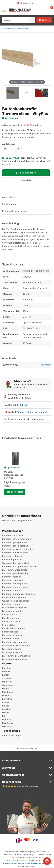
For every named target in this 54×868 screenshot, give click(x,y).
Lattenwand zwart (12, 649)
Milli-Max (7, 726)
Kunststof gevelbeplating (15, 546)
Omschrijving (9, 197)
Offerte (44, 20)
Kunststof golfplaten (13, 556)
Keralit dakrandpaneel (14, 628)
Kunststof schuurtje (12, 635)
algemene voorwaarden (31, 863)
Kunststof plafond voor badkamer (19, 594)
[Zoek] (32, 20)
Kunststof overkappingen (15, 642)
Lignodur (7, 720)
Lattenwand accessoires (15, 608)
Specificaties (9, 204)
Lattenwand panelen (13, 611)
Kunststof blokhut (11, 639)
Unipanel (7, 706)
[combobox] (19, 20)
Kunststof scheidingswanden (17, 539)
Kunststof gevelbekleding (15, 573)
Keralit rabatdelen (12, 621)
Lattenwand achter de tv (15, 659)
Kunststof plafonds (12, 591)
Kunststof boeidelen (13, 580)
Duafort (6, 671)
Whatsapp (39, 419)
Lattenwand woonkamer (15, 570)
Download (46, 365)
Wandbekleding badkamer (16, 601)
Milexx (6, 713)
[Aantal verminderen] (5, 149)
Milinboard (8, 692)
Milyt (5, 716)
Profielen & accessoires (14, 211)
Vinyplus (6, 678)
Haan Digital (22, 854)
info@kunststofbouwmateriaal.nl (30, 412)
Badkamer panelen (12, 560)
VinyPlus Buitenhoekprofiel (16, 29)
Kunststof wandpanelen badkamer (20, 566)
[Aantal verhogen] (19, 149)
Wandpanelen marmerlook (16, 563)
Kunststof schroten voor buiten (18, 549)
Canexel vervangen (12, 735)
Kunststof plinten (11, 604)
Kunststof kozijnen (12, 577)
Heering (6, 709)
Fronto (6, 689)
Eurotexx (7, 668)
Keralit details (9, 615)
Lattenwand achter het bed (16, 656)
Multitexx (7, 682)
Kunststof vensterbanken (15, 587)
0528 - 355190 (20, 405)
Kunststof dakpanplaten (15, 584)
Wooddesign (9, 685)
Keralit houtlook (10, 618)
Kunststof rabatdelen (13, 535)
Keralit (6, 675)
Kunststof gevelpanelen (14, 542)
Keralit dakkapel (11, 632)
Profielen (26, 180)
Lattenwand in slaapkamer (16, 646)
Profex (6, 702)
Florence (7, 696)
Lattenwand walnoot (13, 652)
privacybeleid (9, 863)
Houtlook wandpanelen (14, 597)
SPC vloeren (8, 625)
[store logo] (20, 10)
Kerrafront (8, 699)
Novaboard (8, 723)
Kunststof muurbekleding (15, 553)
